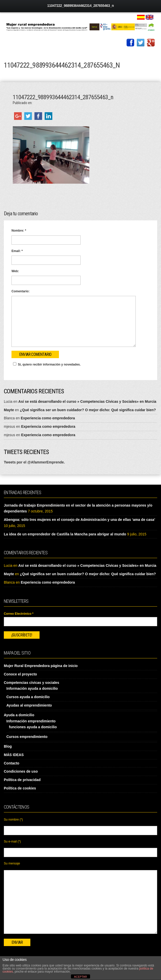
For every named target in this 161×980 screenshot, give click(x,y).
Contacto (12, 763)
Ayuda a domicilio (19, 715)
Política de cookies (20, 788)
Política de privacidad (22, 780)
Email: (17, 251)
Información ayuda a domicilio (32, 688)
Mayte (9, 410)
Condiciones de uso (21, 771)
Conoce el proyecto (20, 674)
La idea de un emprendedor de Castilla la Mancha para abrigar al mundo (65, 534)
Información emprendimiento (31, 721)
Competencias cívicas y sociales (32, 683)
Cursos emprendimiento (27, 737)
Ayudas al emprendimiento (29, 705)
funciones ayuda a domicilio (33, 727)
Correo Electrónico (19, 614)
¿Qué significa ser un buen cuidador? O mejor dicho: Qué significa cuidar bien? (88, 410)
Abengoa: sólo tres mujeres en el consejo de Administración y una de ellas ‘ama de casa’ (79, 520)
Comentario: (21, 291)
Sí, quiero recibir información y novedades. (46, 364)
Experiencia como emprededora (48, 418)
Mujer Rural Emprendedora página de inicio (41, 666)
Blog (8, 746)
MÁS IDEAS (14, 755)
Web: (15, 271)
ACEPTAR (80, 977)
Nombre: (19, 231)
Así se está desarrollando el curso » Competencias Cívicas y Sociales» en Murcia (87, 401)
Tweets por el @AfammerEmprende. (34, 462)
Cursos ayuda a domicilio (28, 697)
